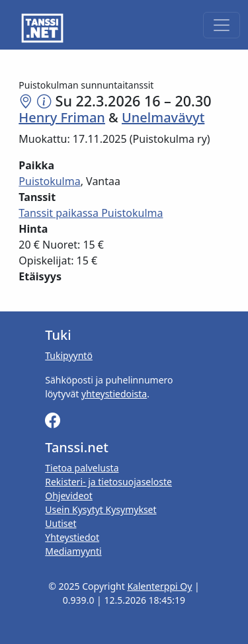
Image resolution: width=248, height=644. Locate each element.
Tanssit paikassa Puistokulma (91, 213)
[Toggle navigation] (222, 25)
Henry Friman (62, 117)
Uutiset (61, 523)
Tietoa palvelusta (82, 468)
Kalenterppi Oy (159, 586)
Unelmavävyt (163, 117)
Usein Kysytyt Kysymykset (101, 509)
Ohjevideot (69, 496)
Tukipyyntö (69, 355)
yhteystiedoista (114, 394)
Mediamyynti (73, 551)
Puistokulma (49, 181)
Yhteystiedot (72, 537)
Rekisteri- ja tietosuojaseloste (108, 482)
